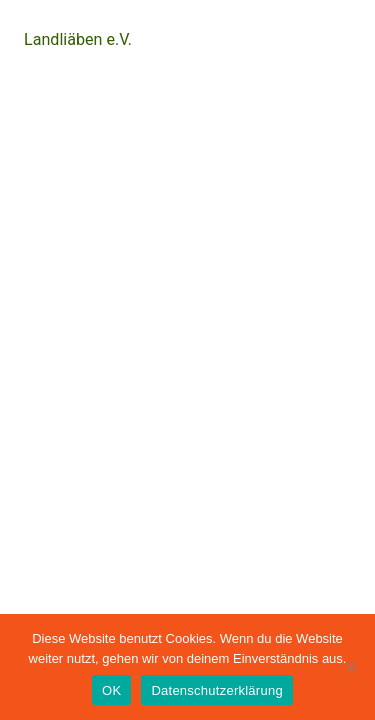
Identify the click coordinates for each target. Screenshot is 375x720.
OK (111, 690)
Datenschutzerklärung (216, 690)
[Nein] (350, 667)
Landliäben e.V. (78, 39)
